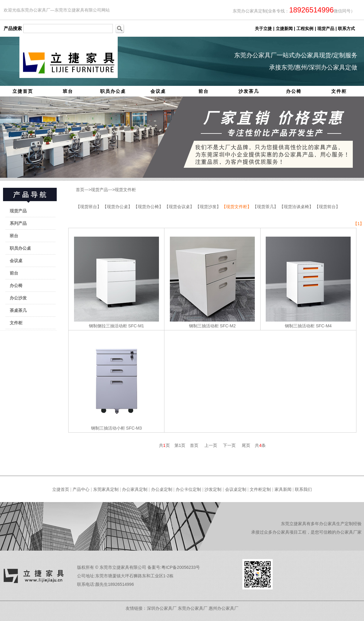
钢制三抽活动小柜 (108, 428)
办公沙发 (18, 298)
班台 (68, 91)
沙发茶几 (249, 91)
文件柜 (339, 91)
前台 (204, 91)
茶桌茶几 (18, 310)
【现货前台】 (327, 207)
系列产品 (18, 223)
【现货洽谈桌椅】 (297, 207)
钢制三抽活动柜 (204, 326)
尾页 (246, 445)
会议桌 (158, 91)
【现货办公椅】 (149, 207)
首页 (80, 190)
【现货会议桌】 (180, 207)
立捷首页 (23, 91)
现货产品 (18, 211)
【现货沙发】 (209, 207)
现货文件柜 (125, 190)
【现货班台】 (89, 207)
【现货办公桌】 (118, 207)
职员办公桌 (113, 91)
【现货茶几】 (266, 207)
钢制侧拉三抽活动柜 (108, 326)
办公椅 (294, 91)
